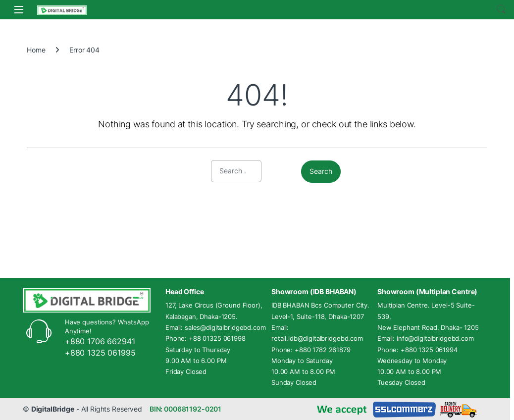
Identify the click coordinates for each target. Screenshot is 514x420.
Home (36, 50)
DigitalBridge (53, 409)
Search (501, 9)
